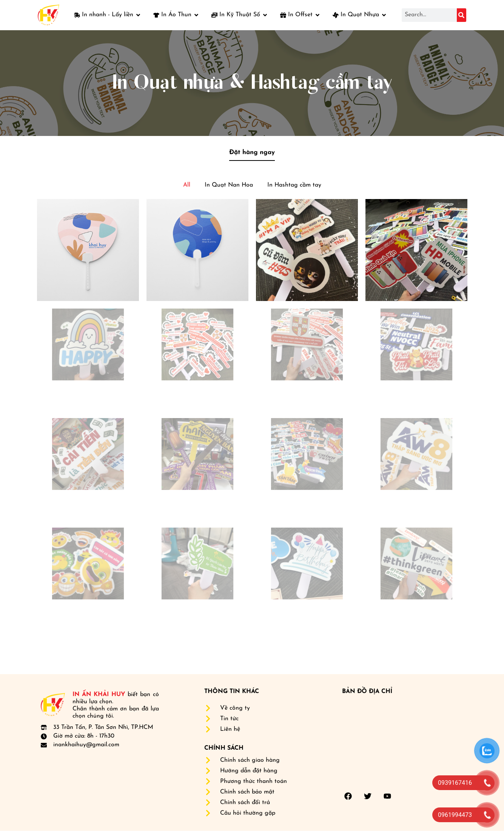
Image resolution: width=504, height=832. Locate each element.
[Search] (462, 15)
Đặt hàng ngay (252, 153)
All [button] (187, 186)
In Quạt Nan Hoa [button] (229, 186)
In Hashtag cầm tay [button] (294, 186)
